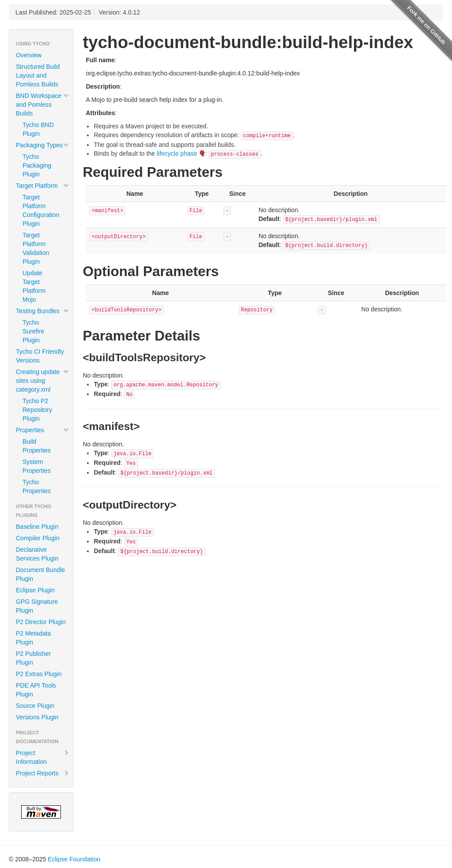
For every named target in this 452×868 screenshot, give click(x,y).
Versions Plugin (37, 717)
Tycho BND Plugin (38, 129)
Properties (43, 430)
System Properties (37, 466)
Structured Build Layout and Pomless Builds (38, 75)
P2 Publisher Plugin (33, 658)
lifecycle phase (177, 153)
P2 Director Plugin (41, 622)
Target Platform (43, 186)
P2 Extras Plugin (39, 674)
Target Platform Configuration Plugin (41, 210)
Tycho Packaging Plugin (37, 165)
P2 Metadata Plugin (33, 638)
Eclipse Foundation (74, 859)
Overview (29, 55)
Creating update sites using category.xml (43, 381)
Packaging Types (43, 145)
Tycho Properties (37, 486)
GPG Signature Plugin (37, 606)
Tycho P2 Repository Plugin (37, 410)
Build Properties (37, 446)
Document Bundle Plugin (40, 574)
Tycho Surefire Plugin (33, 331)
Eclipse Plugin (35, 590)
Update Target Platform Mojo (34, 286)
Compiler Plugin (38, 538)
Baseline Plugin (37, 527)
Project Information (43, 757)
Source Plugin (35, 706)
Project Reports (43, 773)
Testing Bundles (43, 311)
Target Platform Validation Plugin (36, 248)
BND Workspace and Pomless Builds (43, 105)
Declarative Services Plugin (37, 554)
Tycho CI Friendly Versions (40, 356)
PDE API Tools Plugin (36, 690)
